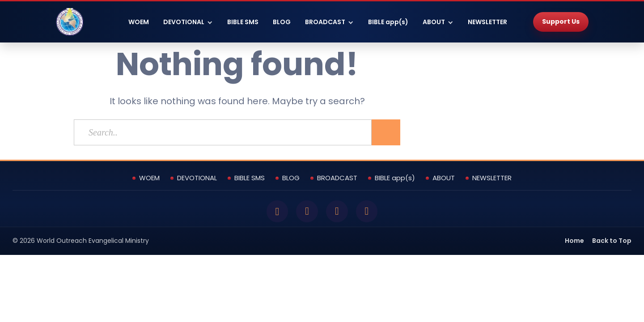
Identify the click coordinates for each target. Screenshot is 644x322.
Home (574, 242)
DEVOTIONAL (184, 22)
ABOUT (434, 22)
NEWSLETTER (487, 22)
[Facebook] (275, 212)
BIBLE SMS (243, 22)
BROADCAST (325, 22)
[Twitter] (306, 212)
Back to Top (612, 242)
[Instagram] (369, 212)
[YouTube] (338, 212)
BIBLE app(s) (388, 22)
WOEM (139, 22)
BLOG (282, 22)
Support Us (561, 21)
